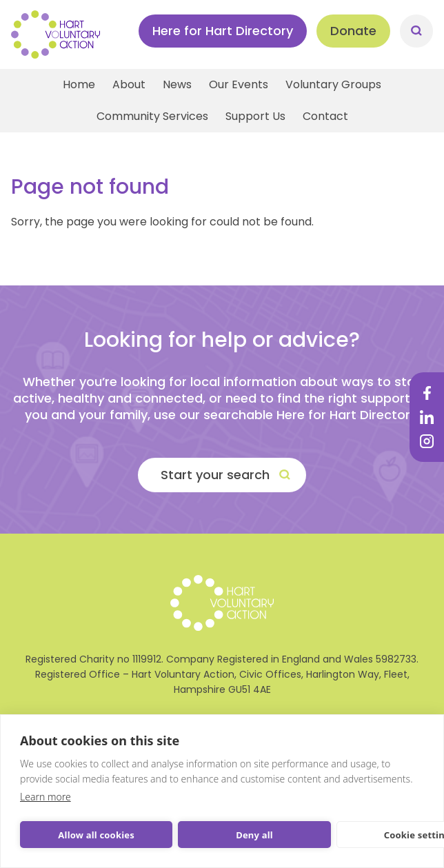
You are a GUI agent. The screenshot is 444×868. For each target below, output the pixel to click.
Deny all (254, 835)
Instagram (427, 441)
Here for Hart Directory (223, 31)
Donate (353, 31)
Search (416, 31)
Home (79, 84)
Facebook (427, 393)
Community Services (152, 116)
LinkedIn (427, 417)
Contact (325, 116)
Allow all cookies (96, 835)
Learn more (46, 797)
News (177, 84)
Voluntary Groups (333, 84)
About (129, 84)
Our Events (239, 84)
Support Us (255, 116)
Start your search (215, 475)
